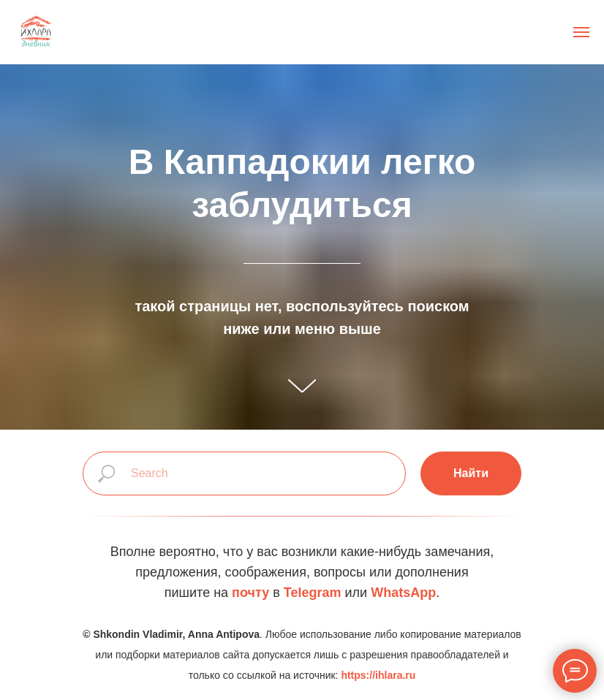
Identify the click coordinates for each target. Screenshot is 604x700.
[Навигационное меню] (581, 32)
